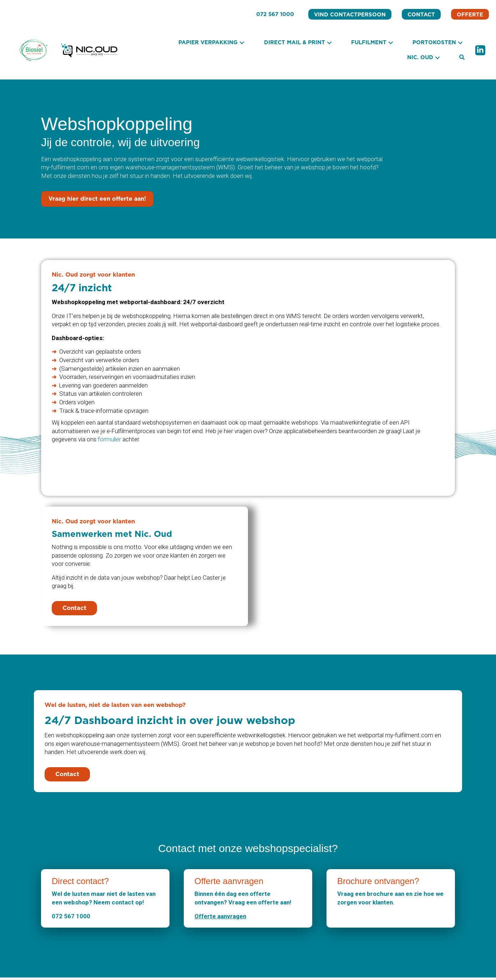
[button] (242, 43)
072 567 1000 (71, 918)
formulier (110, 440)
